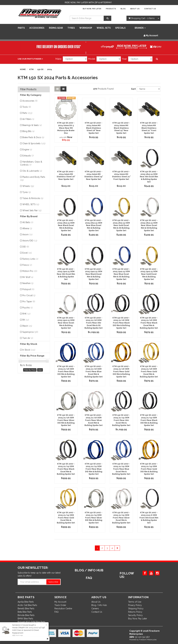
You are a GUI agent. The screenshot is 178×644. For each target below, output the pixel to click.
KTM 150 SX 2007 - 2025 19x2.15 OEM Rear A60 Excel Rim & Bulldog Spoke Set (66, 274)
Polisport (28, 289)
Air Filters (28, 119)
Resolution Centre (63, 609)
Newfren (28, 283)
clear (40, 370)
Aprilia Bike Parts (26, 602)
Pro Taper (29, 302)
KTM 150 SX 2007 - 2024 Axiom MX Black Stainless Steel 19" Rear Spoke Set (121, 128)
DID (26, 247)
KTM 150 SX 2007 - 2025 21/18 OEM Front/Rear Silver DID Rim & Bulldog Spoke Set (66, 420)
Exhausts (28, 156)
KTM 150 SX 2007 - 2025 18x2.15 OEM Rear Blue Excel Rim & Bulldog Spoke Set (94, 225)
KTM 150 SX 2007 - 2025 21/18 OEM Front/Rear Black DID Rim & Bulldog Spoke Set (121, 323)
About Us (135, 9)
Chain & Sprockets (34, 143)
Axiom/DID (30, 241)
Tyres (71, 28)
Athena (27, 228)
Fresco (27, 265)
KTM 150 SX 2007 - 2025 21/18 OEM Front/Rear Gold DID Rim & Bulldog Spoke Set (121, 371)
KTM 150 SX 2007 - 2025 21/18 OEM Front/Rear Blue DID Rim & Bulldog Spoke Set (66, 371)
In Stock (29, 350)
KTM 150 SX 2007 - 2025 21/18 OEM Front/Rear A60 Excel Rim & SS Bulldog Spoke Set (94, 323)
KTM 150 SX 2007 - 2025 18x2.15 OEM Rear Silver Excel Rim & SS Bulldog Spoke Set (149, 225)
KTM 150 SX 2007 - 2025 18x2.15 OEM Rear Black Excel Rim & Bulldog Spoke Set (66, 225)
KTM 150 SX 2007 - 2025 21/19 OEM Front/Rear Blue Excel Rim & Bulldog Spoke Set (121, 469)
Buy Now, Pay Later (92, 9)
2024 (50, 69)
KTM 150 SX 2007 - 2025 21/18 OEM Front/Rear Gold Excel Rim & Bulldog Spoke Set (149, 371)
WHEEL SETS (104, 28)
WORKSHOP (86, 28)
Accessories (37, 28)
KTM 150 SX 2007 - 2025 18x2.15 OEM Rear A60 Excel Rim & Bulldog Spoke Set (149, 177)
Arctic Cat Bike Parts (27, 605)
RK (26, 320)
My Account (60, 602)
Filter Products (28, 89)
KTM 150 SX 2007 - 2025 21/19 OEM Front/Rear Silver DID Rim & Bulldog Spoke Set (94, 518)
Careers (95, 609)
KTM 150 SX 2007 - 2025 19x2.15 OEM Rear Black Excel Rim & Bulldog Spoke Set (94, 274)
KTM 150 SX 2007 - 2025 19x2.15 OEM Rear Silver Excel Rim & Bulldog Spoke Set (66, 323)
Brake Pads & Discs (33, 137)
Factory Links (30, 259)
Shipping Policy (136, 609)
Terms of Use (135, 602)
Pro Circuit (29, 295)
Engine (27, 150)
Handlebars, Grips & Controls (31, 163)
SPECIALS (120, 28)
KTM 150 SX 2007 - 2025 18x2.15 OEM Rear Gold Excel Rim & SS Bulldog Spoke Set (121, 225)
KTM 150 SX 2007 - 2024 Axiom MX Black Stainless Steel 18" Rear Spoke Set (94, 128)
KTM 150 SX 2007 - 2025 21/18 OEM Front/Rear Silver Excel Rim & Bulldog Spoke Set (94, 420)
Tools (27, 107)
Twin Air (28, 338)
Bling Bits (28, 131)
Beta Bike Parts (25, 612)
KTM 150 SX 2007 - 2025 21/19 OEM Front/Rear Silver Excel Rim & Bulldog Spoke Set (121, 518)
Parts (21, 28)
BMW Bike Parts (25, 619)
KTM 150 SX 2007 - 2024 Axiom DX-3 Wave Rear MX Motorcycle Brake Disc (66, 128)
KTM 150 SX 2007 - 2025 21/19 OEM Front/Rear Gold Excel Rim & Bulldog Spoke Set (66, 518)
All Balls (28, 222)
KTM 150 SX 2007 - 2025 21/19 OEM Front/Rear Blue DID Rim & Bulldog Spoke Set (94, 469)
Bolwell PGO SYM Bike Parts (31, 622)
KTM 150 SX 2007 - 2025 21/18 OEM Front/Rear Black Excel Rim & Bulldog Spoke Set (149, 323)
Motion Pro (30, 271)
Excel (27, 253)
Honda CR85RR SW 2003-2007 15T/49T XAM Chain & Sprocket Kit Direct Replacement (29, 630)
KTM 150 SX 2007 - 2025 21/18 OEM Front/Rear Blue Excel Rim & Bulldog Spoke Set (94, 371)
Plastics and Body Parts (33, 178)
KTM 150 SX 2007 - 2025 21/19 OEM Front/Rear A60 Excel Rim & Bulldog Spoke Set (121, 420)
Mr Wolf (28, 277)
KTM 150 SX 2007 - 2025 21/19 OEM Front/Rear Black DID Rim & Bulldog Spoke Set (149, 420)
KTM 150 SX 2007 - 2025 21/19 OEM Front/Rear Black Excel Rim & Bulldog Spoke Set (66, 469)
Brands (140, 28)
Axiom (27, 235)
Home (23, 69)
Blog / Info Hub (99, 605)
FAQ (56, 612)
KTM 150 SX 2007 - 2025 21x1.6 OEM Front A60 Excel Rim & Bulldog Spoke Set (149, 518)
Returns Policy (135, 612)
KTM (31, 69)
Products (111, 9)
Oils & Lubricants (32, 171)
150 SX (40, 69)
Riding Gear (56, 28)
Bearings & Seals (32, 125)
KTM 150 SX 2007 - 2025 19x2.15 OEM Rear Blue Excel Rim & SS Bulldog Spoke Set (121, 274)
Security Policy (135, 615)
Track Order (60, 605)
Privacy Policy (135, 605)
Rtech (27, 326)
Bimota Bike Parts (26, 615)
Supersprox (30, 332)
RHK (26, 314)
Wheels (28, 186)
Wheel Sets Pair (32, 210)
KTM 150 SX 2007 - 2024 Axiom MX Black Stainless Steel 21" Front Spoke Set (149, 128)
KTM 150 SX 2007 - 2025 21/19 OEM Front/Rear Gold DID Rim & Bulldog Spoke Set (149, 469)
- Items (142, 18)
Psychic (28, 308)
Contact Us (150, 9)
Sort (133, 89)
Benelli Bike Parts (26, 609)
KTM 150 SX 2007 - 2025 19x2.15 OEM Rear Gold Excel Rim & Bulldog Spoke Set (149, 274)
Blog (123, 9)
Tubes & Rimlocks (33, 198)
